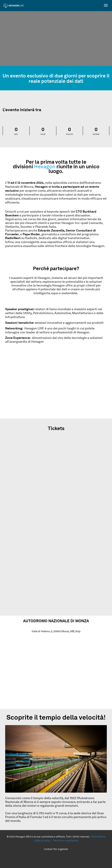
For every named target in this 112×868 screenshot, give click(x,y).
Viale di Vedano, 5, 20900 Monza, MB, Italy (56, 632)
